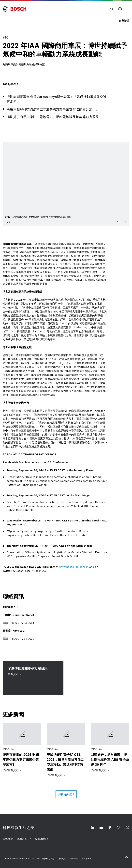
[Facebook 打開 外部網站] (110, 830)
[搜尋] (112, 9)
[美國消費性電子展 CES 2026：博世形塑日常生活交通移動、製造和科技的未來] (66, 750)
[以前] (117, 222)
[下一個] (125, 222)
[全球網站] (120, 9)
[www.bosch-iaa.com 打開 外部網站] (74, 567)
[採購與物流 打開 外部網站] (43, 839)
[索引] (128, 9)
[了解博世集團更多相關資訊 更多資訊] (33, 678)
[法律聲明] (74, 859)
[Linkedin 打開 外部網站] (92, 830)
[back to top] (126, 857)
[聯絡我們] (8, 839)
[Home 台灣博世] (15, 9)
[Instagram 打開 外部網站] (119, 830)
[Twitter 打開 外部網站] (127, 830)
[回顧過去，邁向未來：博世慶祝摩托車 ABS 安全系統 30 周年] (110, 748)
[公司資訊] (62, 859)
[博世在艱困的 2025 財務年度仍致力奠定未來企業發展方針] (22, 748)
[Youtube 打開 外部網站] (101, 830)
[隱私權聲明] (87, 859)
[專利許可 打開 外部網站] (24, 839)
